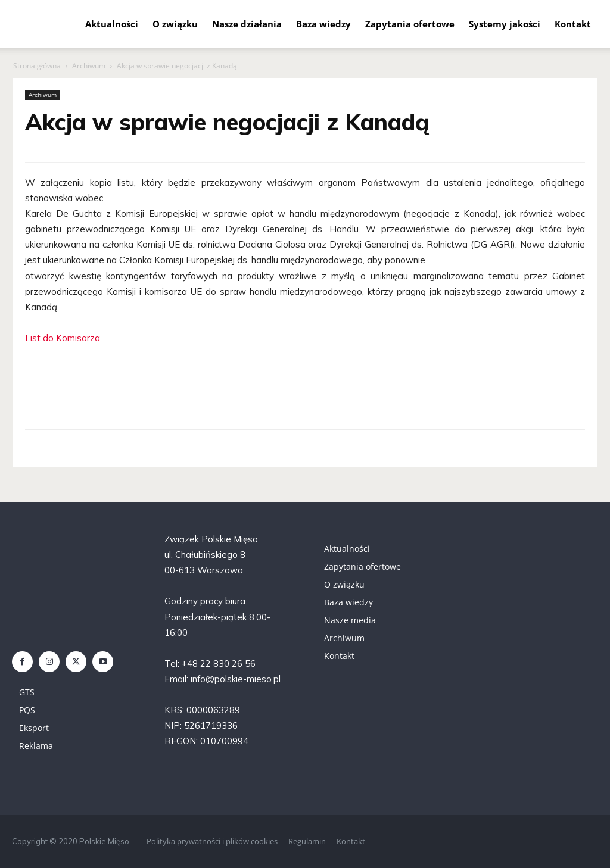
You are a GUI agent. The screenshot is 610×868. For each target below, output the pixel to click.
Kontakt (573, 24)
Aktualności (112, 24)
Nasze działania (247, 24)
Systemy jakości (505, 24)
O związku (175, 24)
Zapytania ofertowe (410, 24)
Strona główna (37, 66)
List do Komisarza (63, 338)
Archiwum (89, 66)
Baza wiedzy (323, 24)
